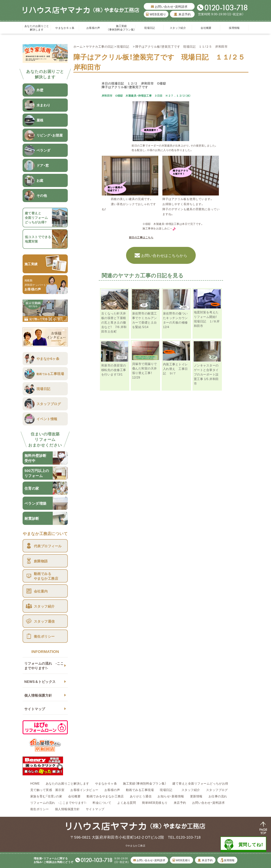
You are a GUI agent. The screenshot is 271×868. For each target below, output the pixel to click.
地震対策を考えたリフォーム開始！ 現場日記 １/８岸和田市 (207, 319)
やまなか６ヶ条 (65, 28)
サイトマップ (35, 709)
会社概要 (206, 28)
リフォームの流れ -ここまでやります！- (44, 666)
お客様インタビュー (84, 790)
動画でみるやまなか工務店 (105, 796)
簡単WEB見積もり (155, 802)
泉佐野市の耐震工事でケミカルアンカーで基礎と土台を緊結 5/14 (145, 320)
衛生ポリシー (40, 809)
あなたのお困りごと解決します (37, 28)
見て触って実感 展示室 (47, 790)
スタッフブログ (217, 790)
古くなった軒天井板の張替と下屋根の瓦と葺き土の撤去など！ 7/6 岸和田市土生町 (114, 322)
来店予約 (182, 14)
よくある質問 (127, 802)
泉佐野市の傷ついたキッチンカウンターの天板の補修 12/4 (175, 320)
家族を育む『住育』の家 (46, 796)
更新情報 (196, 796)
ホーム (78, 46)
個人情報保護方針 (38, 695)
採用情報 (234, 28)
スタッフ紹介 (178, 28)
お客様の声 (93, 28)
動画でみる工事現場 (140, 790)
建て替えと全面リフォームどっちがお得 (200, 783)
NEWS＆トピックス (40, 681)
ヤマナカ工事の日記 (100, 46)
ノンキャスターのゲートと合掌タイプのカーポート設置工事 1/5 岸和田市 (206, 374)
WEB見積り (156, 14)
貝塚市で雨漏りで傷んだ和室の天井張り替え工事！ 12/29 (145, 370)
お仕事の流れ (218, 796)
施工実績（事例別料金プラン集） (121, 28)
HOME (35, 783)
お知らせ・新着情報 (171, 796)
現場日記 (151, 28)
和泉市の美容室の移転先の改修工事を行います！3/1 (114, 370)
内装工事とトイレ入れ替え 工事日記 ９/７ (175, 369)
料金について (102, 802)
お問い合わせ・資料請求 (169, 6)
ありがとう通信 (141, 796)
